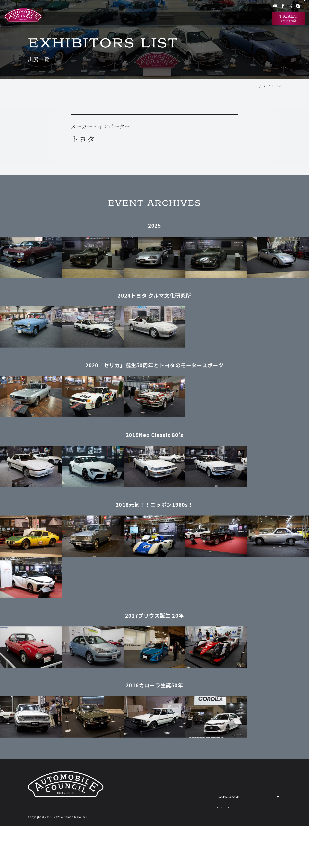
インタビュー (256, 18)
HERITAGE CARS (209, 801)
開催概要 (161, 18)
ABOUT (195, 775)
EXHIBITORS (203, 788)
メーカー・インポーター (250, 86)
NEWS (258, 775)
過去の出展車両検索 (207, 18)
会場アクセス (195, 6)
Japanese (215, 828)
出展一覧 (180, 18)
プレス (245, 6)
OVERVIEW (265, 788)
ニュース (234, 18)
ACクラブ (212, 6)
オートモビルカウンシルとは (128, 18)
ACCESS (261, 801)
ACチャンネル (229, 6)
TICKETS (198, 814)
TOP (207, 86)
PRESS (259, 814)
